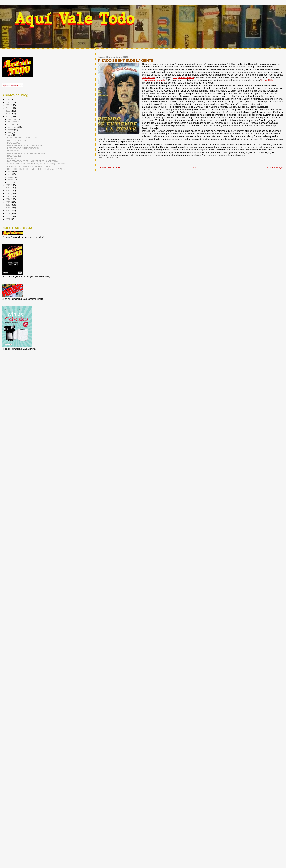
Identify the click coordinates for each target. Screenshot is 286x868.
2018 (8, 188)
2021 (8, 114)
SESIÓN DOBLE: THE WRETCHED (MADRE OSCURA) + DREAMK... (37, 164)
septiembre (13, 127)
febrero (11, 180)
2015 (8, 196)
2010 (8, 211)
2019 (8, 185)
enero (11, 182)
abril (10, 174)
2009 (8, 213)
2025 (8, 102)
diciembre (12, 119)
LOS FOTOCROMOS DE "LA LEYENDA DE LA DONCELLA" (33, 161)
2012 (8, 205)
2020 (8, 116)
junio (10, 135)
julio (10, 132)
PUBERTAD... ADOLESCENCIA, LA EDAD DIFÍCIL (29, 166)
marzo (11, 177)
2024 (8, 105)
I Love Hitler (267, 80)
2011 (8, 208)
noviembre (13, 122)
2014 (8, 199)
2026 (8, 99)
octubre (11, 124)
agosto (11, 130)
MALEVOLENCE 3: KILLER (19, 140)
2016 (8, 193)
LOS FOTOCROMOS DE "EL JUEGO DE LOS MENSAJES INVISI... (36, 169)
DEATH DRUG (13, 158)
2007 (8, 219)
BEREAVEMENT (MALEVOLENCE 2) (23, 148)
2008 (8, 216)
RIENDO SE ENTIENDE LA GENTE (22, 138)
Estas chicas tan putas (155, 80)
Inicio (194, 167)
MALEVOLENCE (14, 156)
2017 (8, 191)
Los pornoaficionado (183, 77)
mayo (11, 172)
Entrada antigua (275, 167)
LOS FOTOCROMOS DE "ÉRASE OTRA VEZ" (27, 153)
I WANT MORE (13, 151)
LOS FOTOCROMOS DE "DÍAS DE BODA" (25, 145)
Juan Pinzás (148, 77)
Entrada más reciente (109, 167)
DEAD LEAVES (14, 143)
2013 (8, 202)
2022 (8, 111)
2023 (8, 108)
